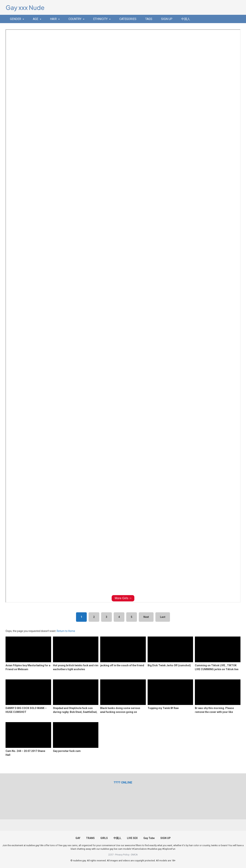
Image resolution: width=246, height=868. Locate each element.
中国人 (186, 19)
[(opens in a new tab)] (123, 782)
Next (146, 617)
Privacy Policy (122, 855)
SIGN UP (167, 19)
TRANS (90, 838)
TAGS (149, 19)
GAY (78, 838)
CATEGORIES (128, 19)
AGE (36, 19)
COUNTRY (75, 19)
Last (163, 617)
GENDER (16, 19)
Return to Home (66, 631)
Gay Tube (149, 838)
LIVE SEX (132, 838)
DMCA (134, 855)
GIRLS (104, 838)
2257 (111, 855)
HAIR (53, 19)
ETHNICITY (100, 19)
